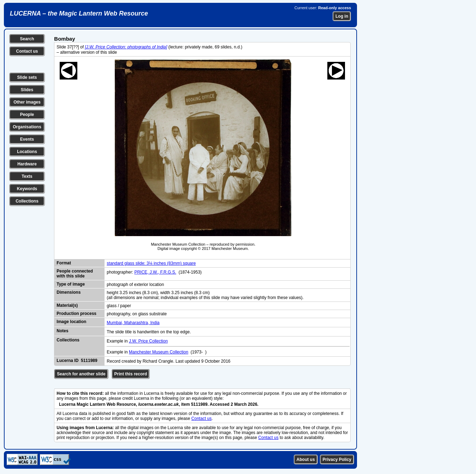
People (27, 115)
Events (27, 139)
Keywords (27, 189)
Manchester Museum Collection (159, 352)
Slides (27, 90)
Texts (27, 176)
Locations (27, 152)
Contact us (27, 51)
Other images (27, 102)
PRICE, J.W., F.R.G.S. (155, 272)
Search (27, 39)
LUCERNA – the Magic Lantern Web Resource (79, 13)
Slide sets (27, 77)
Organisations (27, 127)
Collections (27, 201)
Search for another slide (81, 374)
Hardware (27, 164)
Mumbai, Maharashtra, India (133, 323)
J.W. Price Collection (148, 341)
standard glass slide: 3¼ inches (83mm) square (151, 263)
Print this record (131, 374)
